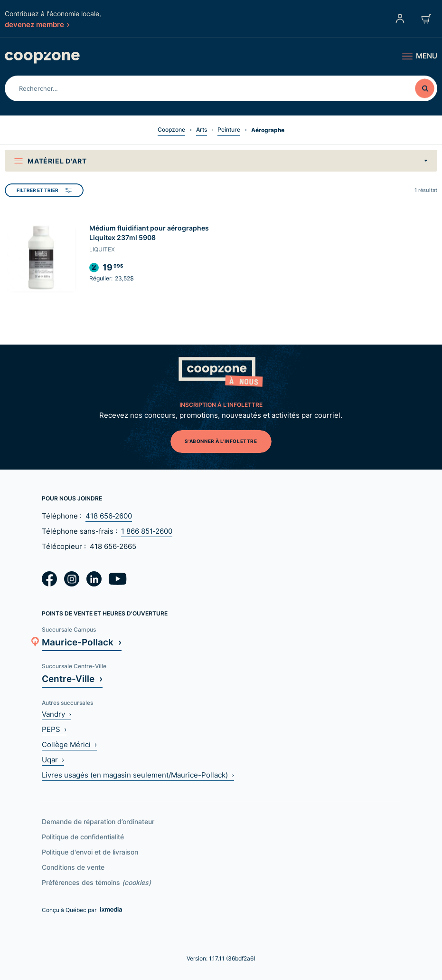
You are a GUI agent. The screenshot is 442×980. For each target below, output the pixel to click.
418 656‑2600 (109, 516)
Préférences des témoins (96, 882)
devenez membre (37, 24)
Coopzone (171, 130)
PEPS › (54, 729)
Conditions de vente (73, 867)
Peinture (229, 130)
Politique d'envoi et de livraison (90, 852)
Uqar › (53, 760)
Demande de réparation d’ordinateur (98, 821)
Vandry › (56, 714)
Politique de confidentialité (83, 837)
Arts (202, 130)
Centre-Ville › (72, 678)
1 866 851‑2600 (147, 531)
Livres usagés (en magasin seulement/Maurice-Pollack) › (138, 775)
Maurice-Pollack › (82, 642)
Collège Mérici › (69, 745)
